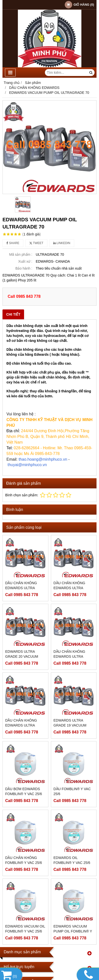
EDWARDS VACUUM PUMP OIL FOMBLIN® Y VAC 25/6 (73, 891)
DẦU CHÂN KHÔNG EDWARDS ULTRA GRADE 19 (21, 725)
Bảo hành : (24, 268)
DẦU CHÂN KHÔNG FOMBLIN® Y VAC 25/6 (24, 860)
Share (13, 243)
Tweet (36, 243)
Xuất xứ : (25, 261)
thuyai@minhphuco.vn (27, 465)
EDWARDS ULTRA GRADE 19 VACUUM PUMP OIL (70, 725)
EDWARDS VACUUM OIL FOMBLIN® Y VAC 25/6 (25, 889)
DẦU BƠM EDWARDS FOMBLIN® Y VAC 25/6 (24, 791)
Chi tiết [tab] (13, 314)
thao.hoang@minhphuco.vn (43, 459)
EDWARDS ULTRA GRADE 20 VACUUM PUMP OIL (22, 656)
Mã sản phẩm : (21, 254)
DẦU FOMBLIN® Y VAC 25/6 (72, 791)
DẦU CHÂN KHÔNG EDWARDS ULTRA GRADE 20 (21, 588)
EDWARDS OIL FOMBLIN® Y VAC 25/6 (72, 860)
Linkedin (62, 243)
